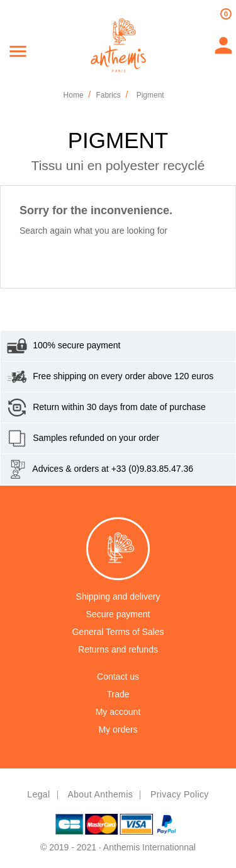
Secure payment (118, 614)
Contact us (118, 677)
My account (118, 712)
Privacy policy (180, 794)
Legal (38, 794)
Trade (118, 694)
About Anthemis (100, 794)
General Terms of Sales (118, 632)
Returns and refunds (118, 649)
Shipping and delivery (118, 597)
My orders (118, 729)
